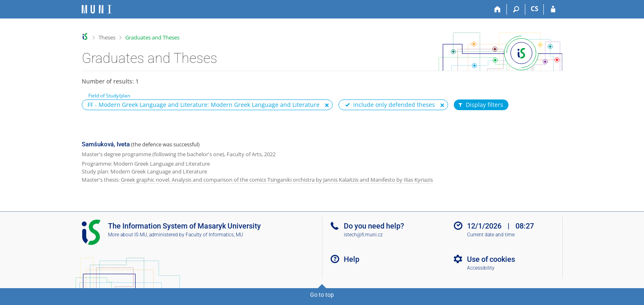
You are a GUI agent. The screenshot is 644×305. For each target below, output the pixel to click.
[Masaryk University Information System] (97, 9)
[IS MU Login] (553, 9)
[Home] (498, 9)
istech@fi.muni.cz (363, 235)
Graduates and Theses (152, 37)
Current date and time (491, 235)
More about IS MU (128, 235)
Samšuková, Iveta (106, 144)
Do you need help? (374, 226)
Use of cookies (491, 259)
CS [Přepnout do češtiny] (535, 9)
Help (352, 259)
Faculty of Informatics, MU (214, 235)
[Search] (516, 9)
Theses (107, 37)
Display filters (480, 105)
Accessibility (481, 268)
